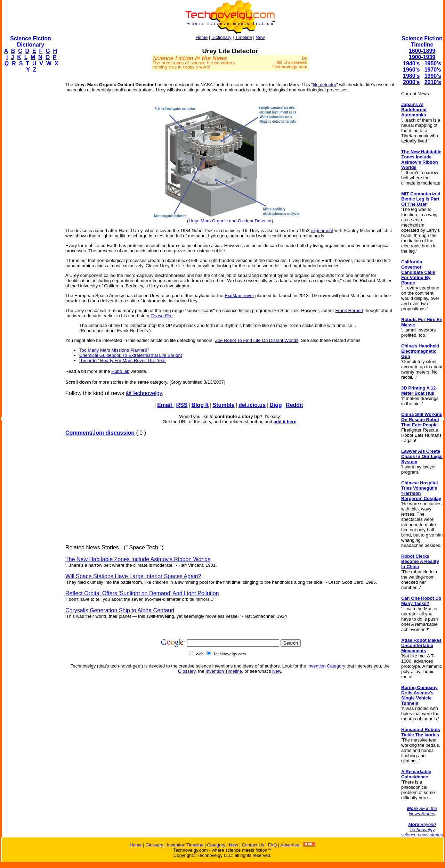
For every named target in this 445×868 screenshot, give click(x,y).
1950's (433, 63)
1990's (433, 76)
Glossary (187, 671)
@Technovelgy (144, 393)
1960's (411, 70)
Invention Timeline (224, 671)
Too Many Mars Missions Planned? (114, 350)
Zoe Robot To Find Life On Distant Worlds (257, 340)
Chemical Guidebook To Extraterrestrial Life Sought (131, 355)
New (260, 37)
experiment (322, 231)
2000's (411, 82)
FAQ (272, 845)
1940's (411, 63)
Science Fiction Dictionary (30, 42)
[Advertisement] (30, 183)
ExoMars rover (239, 296)
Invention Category (326, 666)
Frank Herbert (349, 310)
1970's (433, 70)
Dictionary (221, 37)
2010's (433, 82)
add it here (285, 422)
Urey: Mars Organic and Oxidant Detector (230, 221)
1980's (411, 76)
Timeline (244, 37)
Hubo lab (120, 371)
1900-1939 (422, 57)
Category (216, 845)
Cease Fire (162, 316)
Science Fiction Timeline (422, 42)
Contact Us (253, 845)
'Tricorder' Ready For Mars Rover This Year (123, 361)
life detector (325, 85)
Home (202, 37)
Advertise (290, 845)
